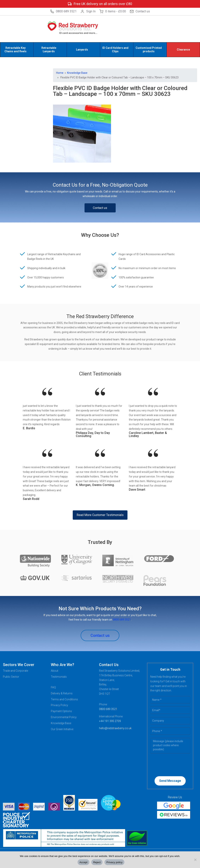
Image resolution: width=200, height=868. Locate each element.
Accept (83, 862)
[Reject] (195, 860)
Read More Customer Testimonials (100, 515)
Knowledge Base (77, 73)
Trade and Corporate (15, 671)
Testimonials (59, 677)
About (55, 671)
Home (60, 73)
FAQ (53, 687)
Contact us (140, 11)
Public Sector (11, 677)
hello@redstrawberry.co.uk (115, 728)
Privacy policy (114, 862)
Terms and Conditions (64, 699)
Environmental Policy (64, 717)
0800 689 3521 (63, 11)
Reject (97, 862)
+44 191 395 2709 (110, 721)
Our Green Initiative (62, 729)
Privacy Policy (59, 705)
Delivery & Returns (62, 693)
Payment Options (61, 711)
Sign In (88, 11)
